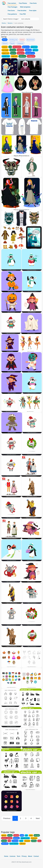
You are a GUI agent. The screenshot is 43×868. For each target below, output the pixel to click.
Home (4, 23)
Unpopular (20, 43)
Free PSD (23, 14)
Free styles (33, 10)
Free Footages (13, 7)
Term (19, 856)
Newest (22, 40)
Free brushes (22, 10)
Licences (13, 856)
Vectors (10, 23)
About (30, 856)
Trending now (13, 40)
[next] (38, 818)
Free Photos (23, 3)
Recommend (31, 40)
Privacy (24, 856)
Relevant (5, 43)
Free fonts (33, 3)
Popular (12, 43)
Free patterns (12, 14)
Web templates (25, 7)
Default (5, 40)
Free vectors (12, 3)
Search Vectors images (11, 19)
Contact (36, 856)
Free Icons (11, 10)
